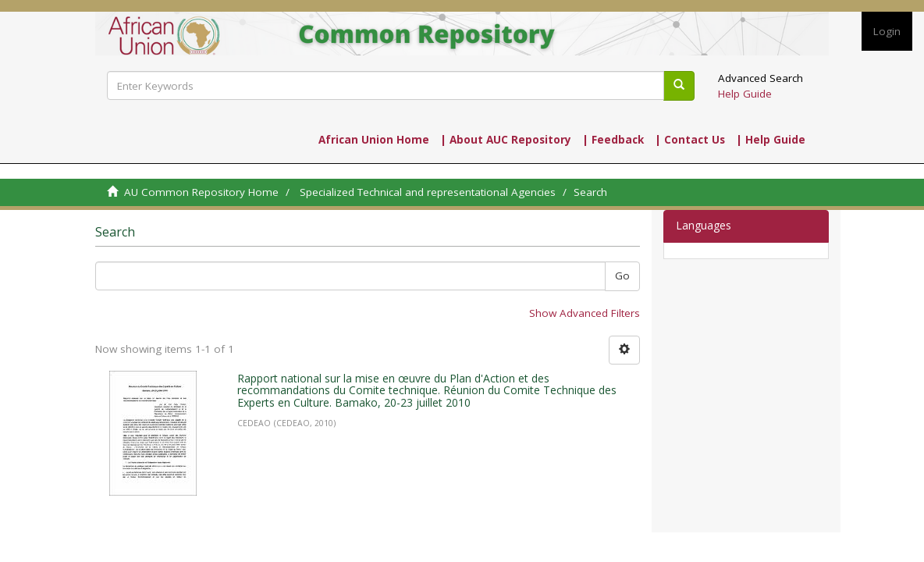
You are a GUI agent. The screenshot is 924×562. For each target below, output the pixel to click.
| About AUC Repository (506, 140)
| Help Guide (771, 140)
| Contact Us (690, 140)
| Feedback (613, 140)
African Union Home (374, 140)
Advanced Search (761, 78)
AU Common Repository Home (201, 192)
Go (622, 276)
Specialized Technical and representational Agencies (428, 192)
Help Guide (745, 94)
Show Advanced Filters (585, 313)
